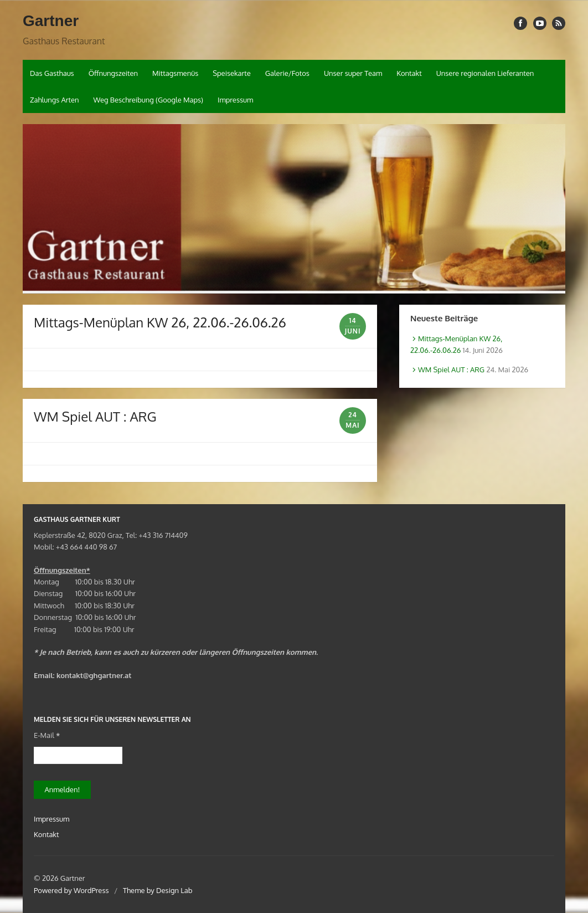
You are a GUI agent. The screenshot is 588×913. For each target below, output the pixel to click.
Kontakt (409, 73)
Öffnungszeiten (113, 73)
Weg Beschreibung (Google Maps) (148, 100)
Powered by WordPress (71, 890)
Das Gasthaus (52, 73)
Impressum (235, 100)
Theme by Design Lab (158, 890)
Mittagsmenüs (175, 73)
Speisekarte (232, 73)
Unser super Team (353, 73)
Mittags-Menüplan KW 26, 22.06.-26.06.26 (160, 322)
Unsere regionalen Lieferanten (485, 73)
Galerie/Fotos (287, 73)
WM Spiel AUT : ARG (95, 416)
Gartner (51, 21)
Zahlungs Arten (54, 100)
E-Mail (47, 735)
